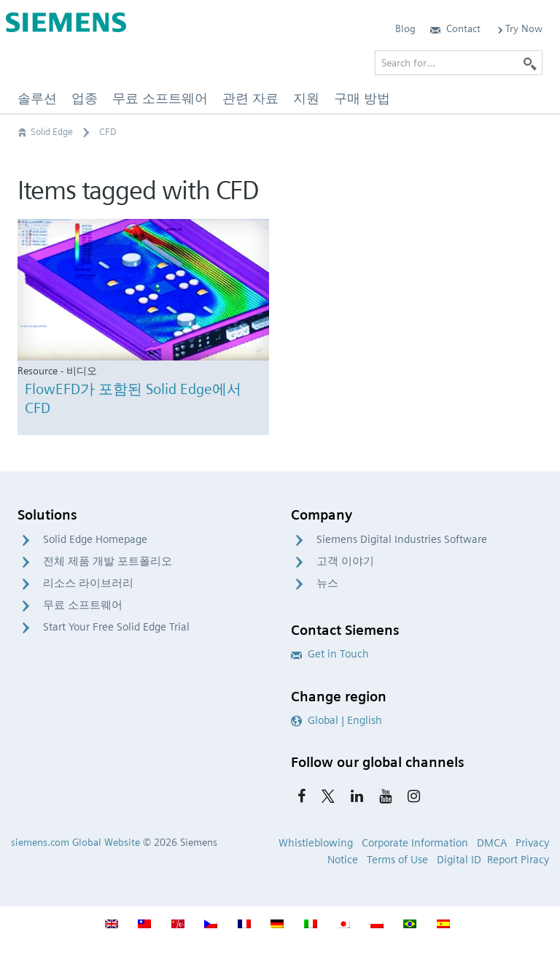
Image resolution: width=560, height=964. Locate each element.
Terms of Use (397, 860)
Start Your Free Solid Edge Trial (116, 627)
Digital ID (459, 860)
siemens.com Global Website (75, 842)
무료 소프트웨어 (83, 605)
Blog (405, 28)
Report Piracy (518, 860)
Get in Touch (330, 654)
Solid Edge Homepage (95, 539)
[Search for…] (459, 63)
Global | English (337, 720)
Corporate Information (415, 843)
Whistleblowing (316, 843)
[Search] (530, 63)
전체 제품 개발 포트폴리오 (108, 561)
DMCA (492, 843)
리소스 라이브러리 (88, 583)
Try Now (519, 28)
